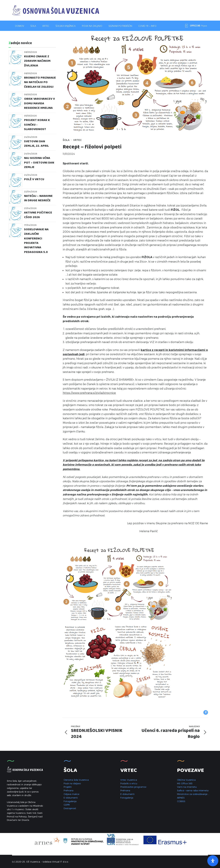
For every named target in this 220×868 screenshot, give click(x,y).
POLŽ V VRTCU (34, 179)
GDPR (67, 805)
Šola (33, 26)
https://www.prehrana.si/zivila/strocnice (89, 393)
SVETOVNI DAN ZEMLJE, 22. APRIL (36, 144)
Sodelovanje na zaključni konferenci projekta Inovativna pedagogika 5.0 (36, 241)
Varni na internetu (187, 787)
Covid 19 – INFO (147, 26)
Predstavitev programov (133, 787)
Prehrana (68, 790)
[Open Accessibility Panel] (213, 861)
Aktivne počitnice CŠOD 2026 (38, 215)
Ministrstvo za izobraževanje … (193, 794)
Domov (20, 26)
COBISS (181, 801)
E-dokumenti (71, 798)
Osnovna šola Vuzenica (76, 780)
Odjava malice (71, 794)
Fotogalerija (70, 801)
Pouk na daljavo (92, 26)
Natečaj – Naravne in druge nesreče (38, 198)
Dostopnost (70, 808)
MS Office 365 (185, 783)
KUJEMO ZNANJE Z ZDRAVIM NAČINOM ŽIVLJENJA (37, 61)
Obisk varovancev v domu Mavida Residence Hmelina (39, 103)
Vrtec (46, 26)
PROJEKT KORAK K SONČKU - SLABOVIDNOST (37, 125)
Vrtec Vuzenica (129, 780)
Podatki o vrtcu (129, 783)
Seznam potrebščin (120, 26)
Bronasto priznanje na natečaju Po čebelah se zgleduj (40, 82)
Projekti (68, 787)
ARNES (181, 798)
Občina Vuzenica (186, 780)
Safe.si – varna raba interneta (193, 790)
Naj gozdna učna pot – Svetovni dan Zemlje (39, 163)
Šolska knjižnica (66, 26)
